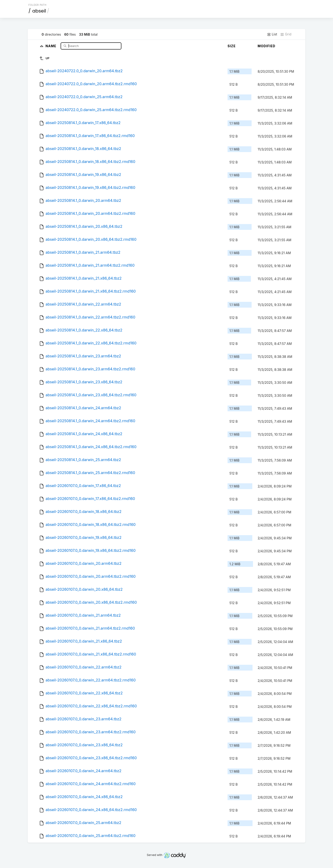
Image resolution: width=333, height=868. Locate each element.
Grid (286, 34)
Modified (267, 46)
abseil (39, 11)
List (272, 34)
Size (232, 46)
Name (51, 46)
